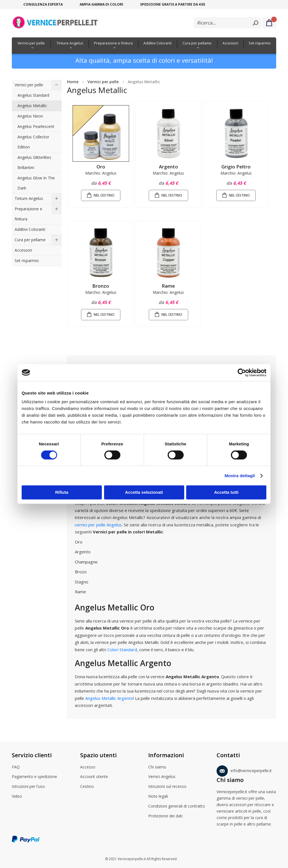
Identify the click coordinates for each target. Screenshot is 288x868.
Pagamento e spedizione (34, 777)
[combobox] (227, 23)
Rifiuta (62, 492)
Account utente (94, 777)
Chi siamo (157, 767)
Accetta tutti (226, 492)
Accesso (88, 767)
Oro (101, 167)
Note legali (158, 797)
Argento (168, 167)
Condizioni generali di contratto (177, 806)
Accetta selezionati (144, 492)
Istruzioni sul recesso (167, 787)
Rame (168, 286)
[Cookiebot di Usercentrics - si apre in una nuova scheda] (242, 373)
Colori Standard (122, 650)
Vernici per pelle (103, 82)
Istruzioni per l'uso (28, 787)
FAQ (16, 767)
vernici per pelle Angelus (98, 525)
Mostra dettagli (240, 476)
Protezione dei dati (165, 816)
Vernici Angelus (162, 777)
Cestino (87, 787)
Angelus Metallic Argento (109, 698)
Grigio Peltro (236, 167)
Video (17, 797)
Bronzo (101, 286)
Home (73, 82)
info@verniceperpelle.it (244, 770)
